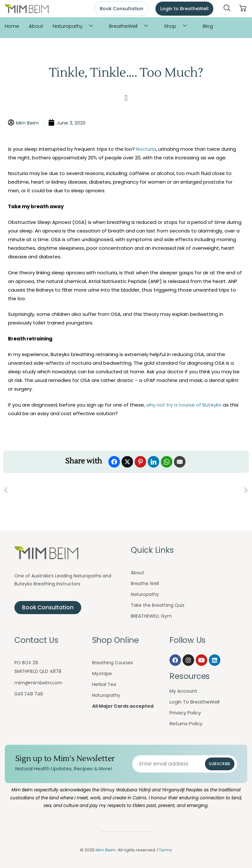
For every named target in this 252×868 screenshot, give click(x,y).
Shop (178, 26)
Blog (208, 26)
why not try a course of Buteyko (183, 405)
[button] (126, 98)
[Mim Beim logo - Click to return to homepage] (27, 9)
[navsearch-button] (227, 9)
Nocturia (146, 149)
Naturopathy (75, 26)
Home (12, 26)
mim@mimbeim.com (38, 683)
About (36, 26)
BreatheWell (131, 26)
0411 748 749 (29, 694)
